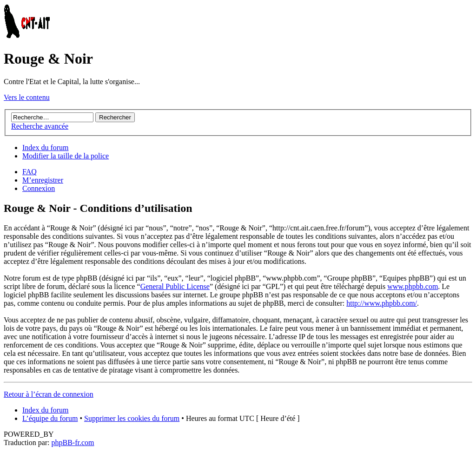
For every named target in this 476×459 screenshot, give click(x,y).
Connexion (39, 188)
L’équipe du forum (50, 418)
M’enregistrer (43, 180)
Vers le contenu (27, 97)
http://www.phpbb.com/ (382, 303)
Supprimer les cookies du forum (132, 418)
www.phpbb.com (413, 286)
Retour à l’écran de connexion (49, 394)
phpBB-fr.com (73, 443)
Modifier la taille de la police (66, 156)
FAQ (30, 172)
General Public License (175, 286)
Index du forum (46, 148)
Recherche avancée (40, 126)
